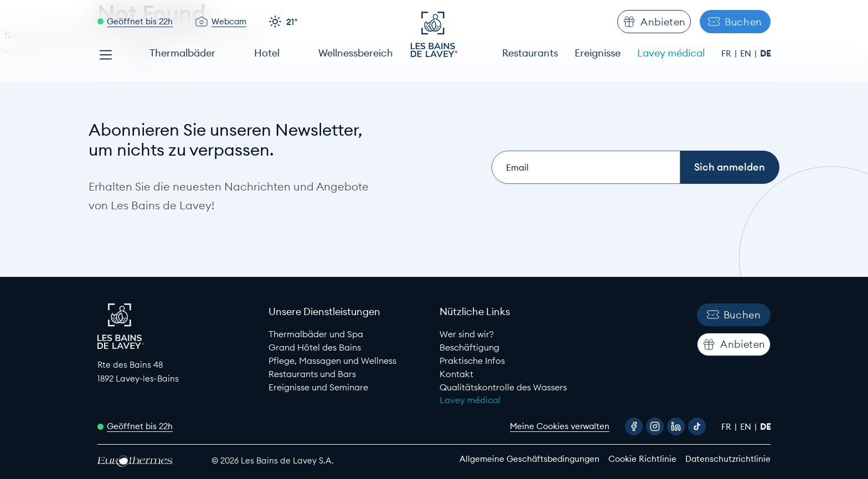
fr (727, 53)
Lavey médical (671, 53)
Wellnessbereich (356, 53)
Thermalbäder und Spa (316, 334)
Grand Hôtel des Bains (315, 347)
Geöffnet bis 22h (140, 21)
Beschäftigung (469, 347)
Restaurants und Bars (312, 374)
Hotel (267, 53)
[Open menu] (106, 55)
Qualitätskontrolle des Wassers (503, 387)
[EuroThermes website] (144, 461)
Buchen (735, 22)
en (747, 53)
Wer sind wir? (467, 334)
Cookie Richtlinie (642, 459)
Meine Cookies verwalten (560, 426)
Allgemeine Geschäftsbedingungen (529, 459)
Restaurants (530, 53)
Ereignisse (598, 53)
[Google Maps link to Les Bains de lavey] (177, 372)
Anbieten (654, 22)
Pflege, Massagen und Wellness (332, 360)
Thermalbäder (182, 53)
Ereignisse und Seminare (318, 387)
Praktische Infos (472, 360)
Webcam (229, 21)
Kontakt (456, 374)
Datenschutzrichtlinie (728, 459)
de (765, 53)
